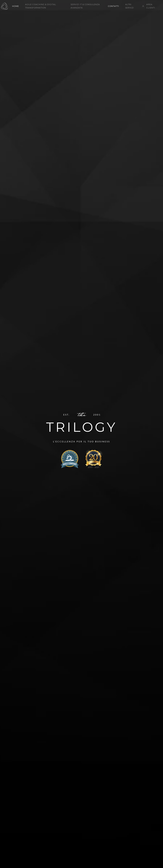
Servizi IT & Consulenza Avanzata (85, 6)
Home (16, 6)
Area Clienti (149, 6)
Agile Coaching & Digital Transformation (41, 6)
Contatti (113, 6)
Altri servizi (130, 6)
